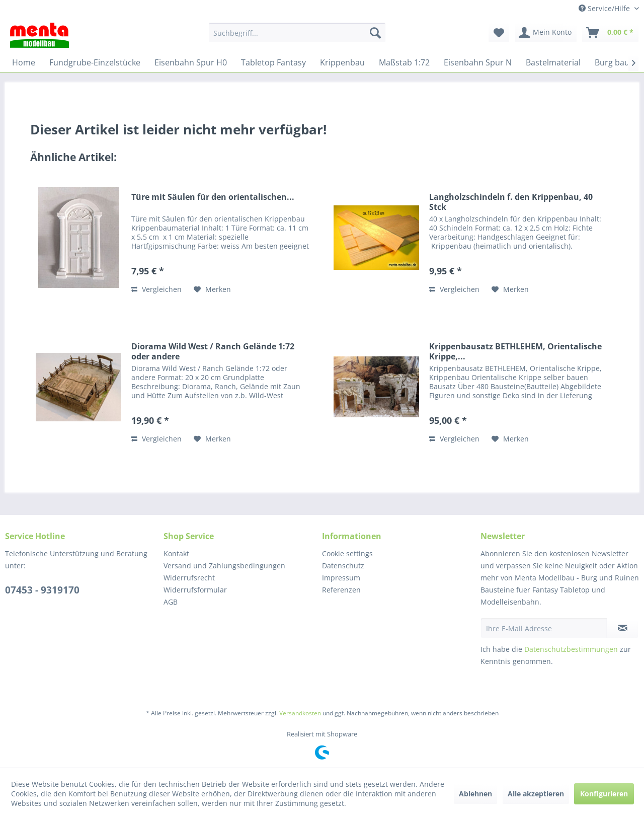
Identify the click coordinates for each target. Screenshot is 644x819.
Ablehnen (475, 794)
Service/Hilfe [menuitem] (605, 8)
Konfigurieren (604, 794)
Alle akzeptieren (536, 794)
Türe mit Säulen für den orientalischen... (213, 197)
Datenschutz (343, 566)
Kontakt (176, 553)
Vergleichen (156, 289)
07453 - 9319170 (42, 590)
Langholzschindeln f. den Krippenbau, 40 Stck (511, 202)
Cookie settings (347, 553)
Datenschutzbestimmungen (571, 649)
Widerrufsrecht (189, 578)
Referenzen (341, 590)
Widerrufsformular (195, 590)
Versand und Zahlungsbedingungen (224, 566)
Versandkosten (300, 713)
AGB (171, 602)
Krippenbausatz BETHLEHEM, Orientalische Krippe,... (515, 351)
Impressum (341, 578)
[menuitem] (297, 33)
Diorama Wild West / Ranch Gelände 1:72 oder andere (213, 351)
